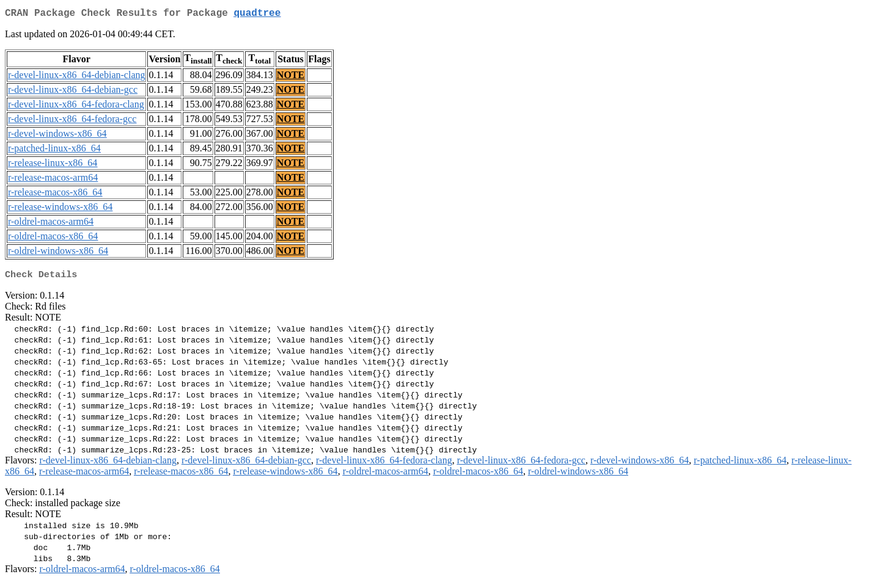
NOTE (291, 77)
